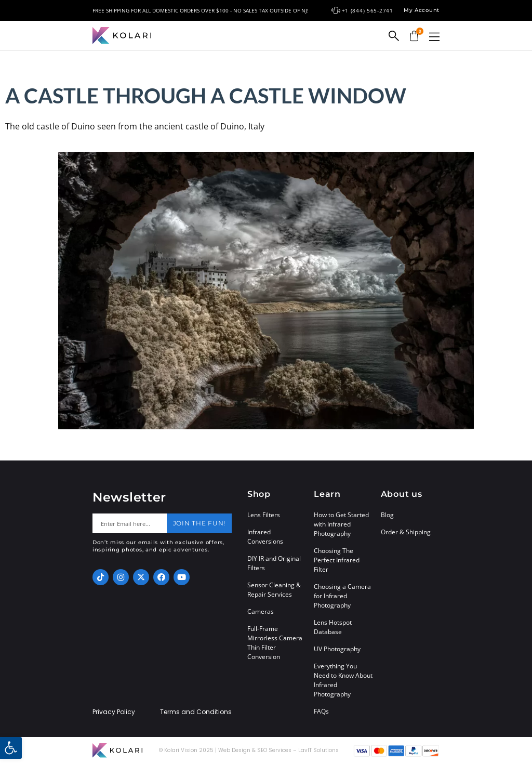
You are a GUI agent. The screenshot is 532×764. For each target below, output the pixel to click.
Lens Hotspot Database (333, 627)
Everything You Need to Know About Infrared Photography (343, 680)
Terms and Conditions (196, 712)
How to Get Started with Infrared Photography (341, 524)
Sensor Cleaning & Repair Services (274, 590)
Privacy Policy (114, 712)
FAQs (321, 711)
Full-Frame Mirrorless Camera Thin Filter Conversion (275, 643)
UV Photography (337, 649)
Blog (387, 515)
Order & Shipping (406, 532)
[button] (434, 37)
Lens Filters (264, 515)
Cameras (261, 611)
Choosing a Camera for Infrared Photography (342, 596)
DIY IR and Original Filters (274, 563)
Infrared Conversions (265, 537)
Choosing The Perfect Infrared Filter (337, 560)
